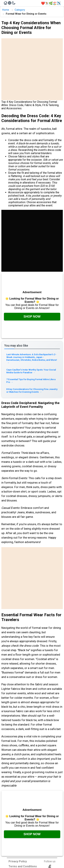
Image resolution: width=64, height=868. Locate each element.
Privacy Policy (18, 861)
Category (20, 10)
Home (6, 10)
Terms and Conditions (23, 866)
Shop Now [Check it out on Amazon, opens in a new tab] (32, 317)
